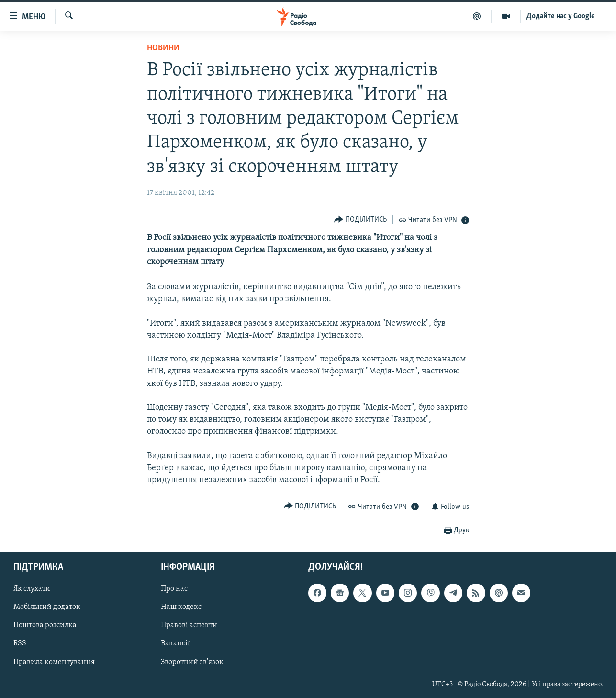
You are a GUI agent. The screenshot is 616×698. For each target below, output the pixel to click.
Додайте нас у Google (561, 16)
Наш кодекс (181, 607)
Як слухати (32, 589)
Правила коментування (54, 662)
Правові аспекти (189, 625)
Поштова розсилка (45, 625)
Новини (163, 48)
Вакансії (175, 643)
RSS (20, 643)
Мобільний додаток (47, 607)
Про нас (174, 589)
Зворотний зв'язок (192, 662)
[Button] (360, 220)
